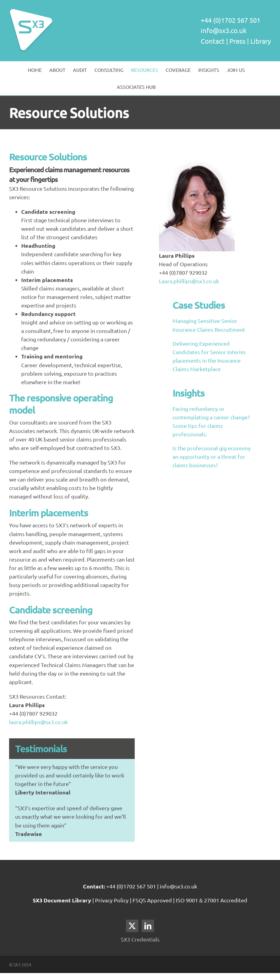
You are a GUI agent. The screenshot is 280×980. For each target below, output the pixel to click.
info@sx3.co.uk (224, 30)
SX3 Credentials (140, 939)
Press (237, 41)
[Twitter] (132, 926)
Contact (213, 41)
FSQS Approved (152, 900)
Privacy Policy (112, 900)
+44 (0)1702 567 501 (131, 886)
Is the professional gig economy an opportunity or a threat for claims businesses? (212, 456)
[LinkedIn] (148, 926)
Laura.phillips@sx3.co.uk (189, 281)
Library (261, 41)
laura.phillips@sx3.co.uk (38, 722)
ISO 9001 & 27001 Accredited (212, 900)
